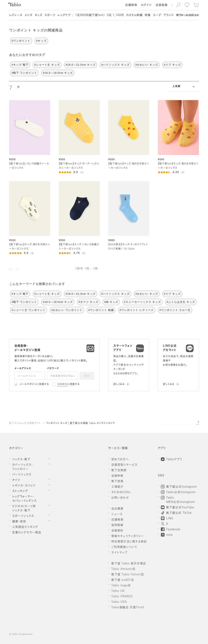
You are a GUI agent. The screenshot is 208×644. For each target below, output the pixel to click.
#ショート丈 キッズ (47, 65)
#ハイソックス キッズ (115, 65)
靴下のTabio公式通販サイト (25, 423)
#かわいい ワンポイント (67, 310)
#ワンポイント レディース (137, 310)
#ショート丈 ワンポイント (29, 310)
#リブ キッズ (172, 65)
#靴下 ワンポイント (24, 73)
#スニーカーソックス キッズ (142, 302)
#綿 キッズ (111, 302)
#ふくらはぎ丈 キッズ (181, 302)
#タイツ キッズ (88, 302)
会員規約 (62, 384)
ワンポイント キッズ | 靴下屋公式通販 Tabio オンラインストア (81, 423)
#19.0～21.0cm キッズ (81, 65)
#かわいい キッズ (147, 65)
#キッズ (41, 41)
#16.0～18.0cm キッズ (58, 73)
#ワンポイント (21, 41)
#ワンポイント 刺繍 (101, 310)
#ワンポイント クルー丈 (175, 310)
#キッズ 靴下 (20, 65)
